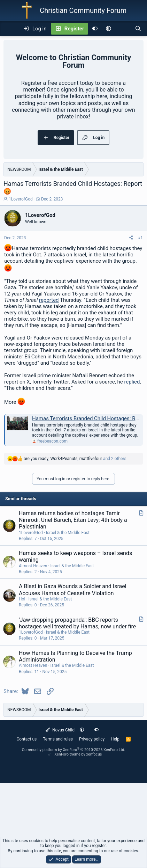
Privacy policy (92, 739)
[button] (109, 29)
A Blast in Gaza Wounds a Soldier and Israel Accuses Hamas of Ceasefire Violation (73, 590)
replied (132, 382)
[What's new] (123, 29)
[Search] (138, 29)
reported (49, 300)
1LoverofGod (21, 199)
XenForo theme (67, 754)
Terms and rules (58, 739)
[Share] (131, 238)
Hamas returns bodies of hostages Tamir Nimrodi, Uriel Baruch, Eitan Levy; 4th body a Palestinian (73, 520)
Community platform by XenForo (74, 750)
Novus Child (60, 730)
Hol (22, 599)
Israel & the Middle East (68, 533)
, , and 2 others (75, 459)
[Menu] (9, 29)
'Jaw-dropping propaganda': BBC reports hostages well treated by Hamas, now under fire (77, 623)
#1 (140, 238)
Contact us (26, 739)
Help (115, 739)
